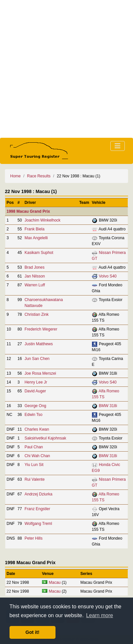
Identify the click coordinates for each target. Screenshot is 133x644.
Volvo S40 (108, 276)
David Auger (35, 391)
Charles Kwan (37, 429)
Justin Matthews (39, 344)
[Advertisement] (66, 69)
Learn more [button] (100, 615)
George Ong (35, 406)
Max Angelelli (36, 238)
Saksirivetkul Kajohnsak (45, 438)
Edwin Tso (33, 415)
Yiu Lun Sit (34, 465)
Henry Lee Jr (36, 382)
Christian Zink (37, 314)
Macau (55, 582)
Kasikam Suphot (39, 253)
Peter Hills (34, 538)
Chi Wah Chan (37, 456)
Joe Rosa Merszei (40, 373)
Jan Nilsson (35, 276)
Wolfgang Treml (38, 524)
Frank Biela (35, 229)
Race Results (39, 176)
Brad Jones (35, 267)
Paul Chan (34, 447)
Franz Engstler (37, 509)
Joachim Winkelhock (43, 220)
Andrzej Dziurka (39, 494)
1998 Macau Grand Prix (28, 211)
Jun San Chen (37, 359)
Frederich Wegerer (41, 329)
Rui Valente (35, 479)
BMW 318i (108, 406)
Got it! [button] (33, 632)
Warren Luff (35, 285)
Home (15, 176)
